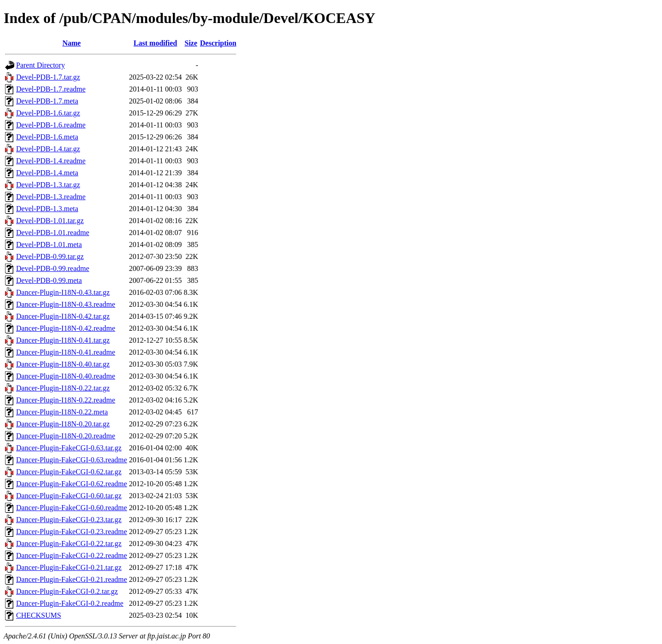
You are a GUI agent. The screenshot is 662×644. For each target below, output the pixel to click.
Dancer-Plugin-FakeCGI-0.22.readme (71, 555)
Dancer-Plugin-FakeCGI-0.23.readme (71, 532)
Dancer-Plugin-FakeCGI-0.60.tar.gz (69, 496)
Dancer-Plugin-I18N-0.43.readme (66, 304)
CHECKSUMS (39, 615)
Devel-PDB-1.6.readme (51, 125)
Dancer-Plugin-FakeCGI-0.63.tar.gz (69, 448)
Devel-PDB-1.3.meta (47, 209)
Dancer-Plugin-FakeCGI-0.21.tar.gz (69, 567)
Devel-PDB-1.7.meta (47, 101)
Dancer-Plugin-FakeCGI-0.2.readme (70, 603)
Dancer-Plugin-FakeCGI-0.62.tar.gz (69, 472)
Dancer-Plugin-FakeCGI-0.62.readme (71, 484)
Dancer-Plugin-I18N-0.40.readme (66, 376)
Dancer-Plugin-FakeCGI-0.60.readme (71, 508)
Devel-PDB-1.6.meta (47, 137)
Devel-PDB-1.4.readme (51, 161)
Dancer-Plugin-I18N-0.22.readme (66, 400)
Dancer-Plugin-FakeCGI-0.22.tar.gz (69, 543)
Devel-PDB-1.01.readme (53, 233)
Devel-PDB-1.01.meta (49, 244)
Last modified (156, 43)
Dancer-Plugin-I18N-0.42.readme (66, 328)
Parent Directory (40, 65)
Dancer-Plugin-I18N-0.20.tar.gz (63, 424)
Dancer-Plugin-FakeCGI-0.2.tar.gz (67, 591)
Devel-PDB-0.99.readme (53, 268)
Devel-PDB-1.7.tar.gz (48, 77)
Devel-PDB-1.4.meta (47, 173)
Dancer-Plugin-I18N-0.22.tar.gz (63, 388)
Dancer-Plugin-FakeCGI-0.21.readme (71, 579)
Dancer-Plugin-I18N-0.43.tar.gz (63, 292)
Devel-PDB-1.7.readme (51, 89)
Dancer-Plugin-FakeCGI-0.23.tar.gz (69, 520)
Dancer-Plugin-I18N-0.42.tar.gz (63, 316)
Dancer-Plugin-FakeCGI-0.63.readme (71, 460)
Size (191, 43)
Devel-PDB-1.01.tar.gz (50, 221)
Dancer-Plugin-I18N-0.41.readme (66, 352)
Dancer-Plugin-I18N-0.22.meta (62, 412)
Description (218, 43)
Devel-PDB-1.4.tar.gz (48, 149)
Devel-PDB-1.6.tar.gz (48, 113)
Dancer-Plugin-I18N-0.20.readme (66, 436)
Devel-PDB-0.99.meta (49, 280)
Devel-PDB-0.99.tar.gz (50, 256)
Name (72, 43)
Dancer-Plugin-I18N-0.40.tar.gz (63, 364)
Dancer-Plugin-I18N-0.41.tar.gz (63, 340)
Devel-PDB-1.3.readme (51, 197)
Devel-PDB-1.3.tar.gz (48, 185)
